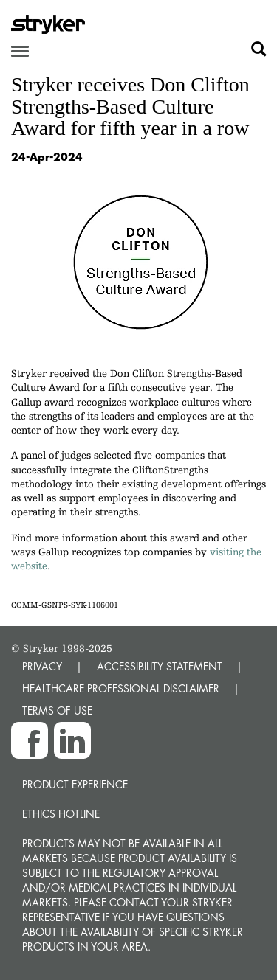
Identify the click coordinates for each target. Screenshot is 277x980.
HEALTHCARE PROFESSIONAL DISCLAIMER (121, 688)
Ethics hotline (61, 814)
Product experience (75, 784)
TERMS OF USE (57, 710)
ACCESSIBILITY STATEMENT (160, 666)
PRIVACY (42, 666)
